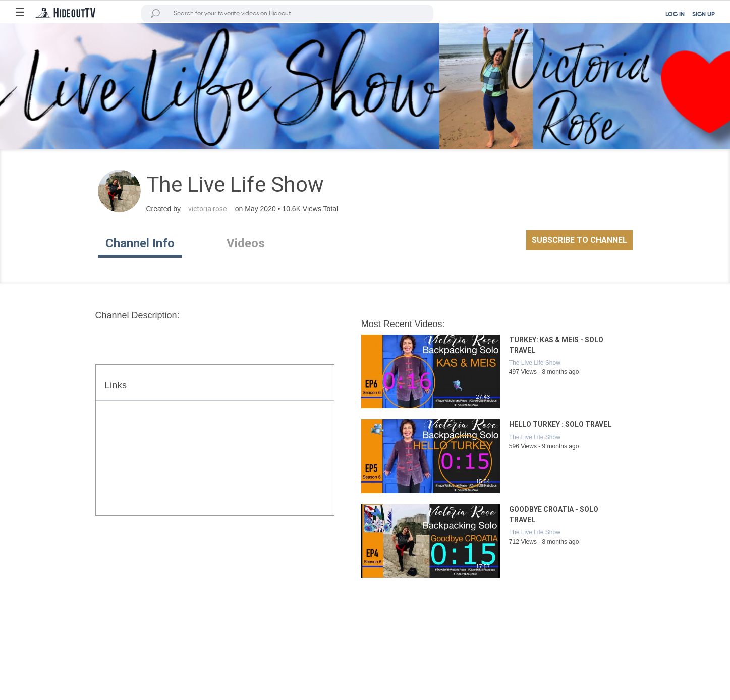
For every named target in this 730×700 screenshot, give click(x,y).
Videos (246, 243)
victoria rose (208, 209)
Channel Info (140, 243)
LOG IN (675, 15)
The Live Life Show (535, 363)
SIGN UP (704, 15)
